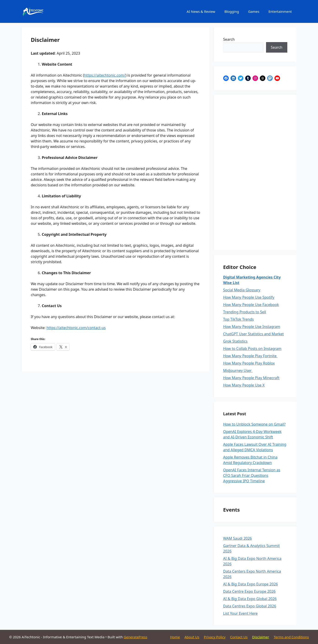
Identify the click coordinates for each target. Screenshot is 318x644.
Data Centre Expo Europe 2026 (249, 591)
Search (229, 39)
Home (175, 637)
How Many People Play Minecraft (251, 378)
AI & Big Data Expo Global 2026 (250, 599)
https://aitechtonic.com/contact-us (76, 328)
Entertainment (280, 11)
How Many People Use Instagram (252, 327)
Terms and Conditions (291, 637)
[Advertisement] (255, 172)
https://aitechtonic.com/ (105, 75)
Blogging (232, 11)
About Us (192, 637)
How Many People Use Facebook (251, 305)
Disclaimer (261, 637)
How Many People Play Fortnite (250, 356)
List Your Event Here (241, 613)
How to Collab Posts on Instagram (252, 349)
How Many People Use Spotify (249, 297)
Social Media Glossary (242, 290)
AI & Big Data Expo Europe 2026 (251, 584)
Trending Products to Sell (245, 312)
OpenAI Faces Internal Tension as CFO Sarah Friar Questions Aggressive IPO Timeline (252, 475)
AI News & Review (201, 11)
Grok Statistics (235, 341)
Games (254, 11)
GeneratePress (135, 637)
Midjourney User (238, 370)
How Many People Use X (244, 385)
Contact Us (239, 637)
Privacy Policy (215, 637)
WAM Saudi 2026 (238, 538)
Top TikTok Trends (239, 319)
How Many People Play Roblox (249, 363)
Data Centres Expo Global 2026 (250, 606)
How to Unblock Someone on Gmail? (254, 424)
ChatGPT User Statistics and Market (254, 334)
